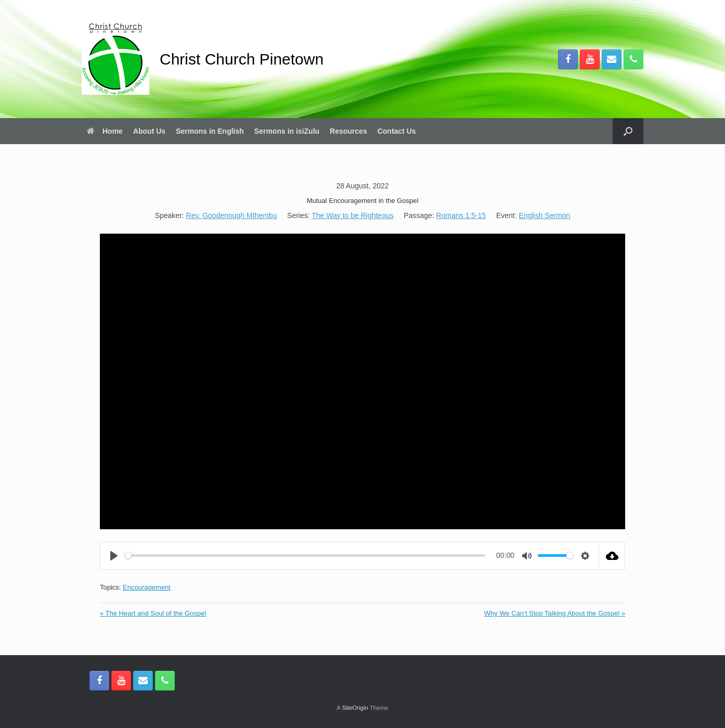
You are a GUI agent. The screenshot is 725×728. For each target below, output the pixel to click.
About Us (149, 131)
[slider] (305, 555)
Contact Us (397, 131)
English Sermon (545, 215)
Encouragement (147, 587)
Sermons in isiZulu (287, 131)
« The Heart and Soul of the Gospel (153, 613)
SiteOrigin (355, 708)
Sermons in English (210, 131)
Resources (348, 131)
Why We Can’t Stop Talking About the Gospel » (555, 613)
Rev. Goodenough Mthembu (232, 215)
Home (105, 131)
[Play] (114, 556)
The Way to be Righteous (352, 215)
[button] (628, 131)
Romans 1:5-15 (461, 215)
